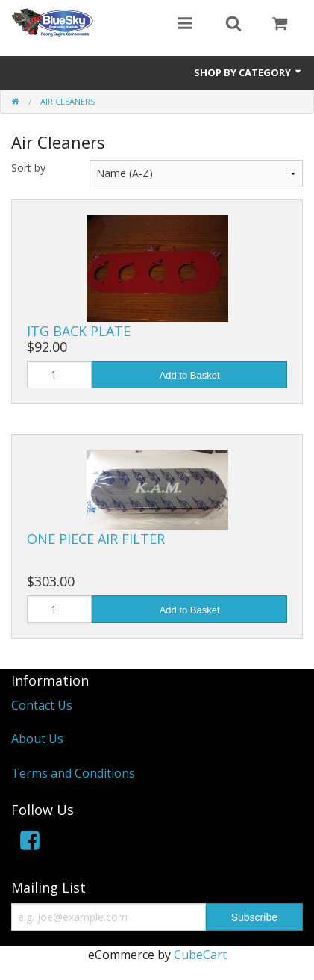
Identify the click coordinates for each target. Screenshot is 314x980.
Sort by (28, 168)
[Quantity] (59, 375)
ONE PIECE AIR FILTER (96, 539)
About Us (37, 739)
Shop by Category (248, 72)
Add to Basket (190, 375)
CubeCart (200, 955)
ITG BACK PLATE (79, 331)
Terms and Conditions (73, 773)
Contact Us (42, 705)
